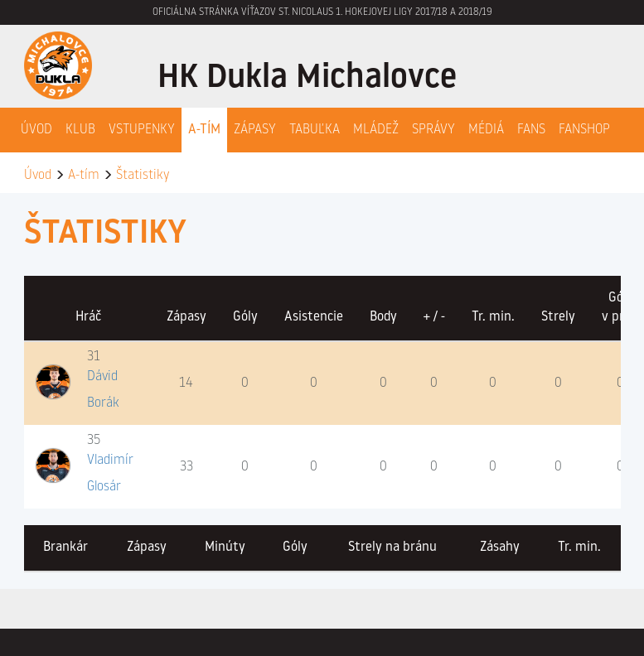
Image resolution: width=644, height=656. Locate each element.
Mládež (376, 130)
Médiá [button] (486, 130)
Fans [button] (531, 130)
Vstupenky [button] (142, 130)
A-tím (84, 176)
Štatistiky (143, 176)
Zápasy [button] (255, 130)
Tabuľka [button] (315, 130)
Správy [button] (433, 130)
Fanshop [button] (584, 130)
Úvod (36, 130)
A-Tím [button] (204, 130)
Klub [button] (80, 130)
